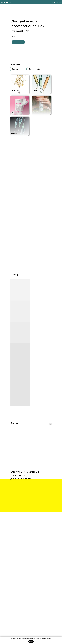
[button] (53, 2)
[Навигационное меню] (60, 2)
